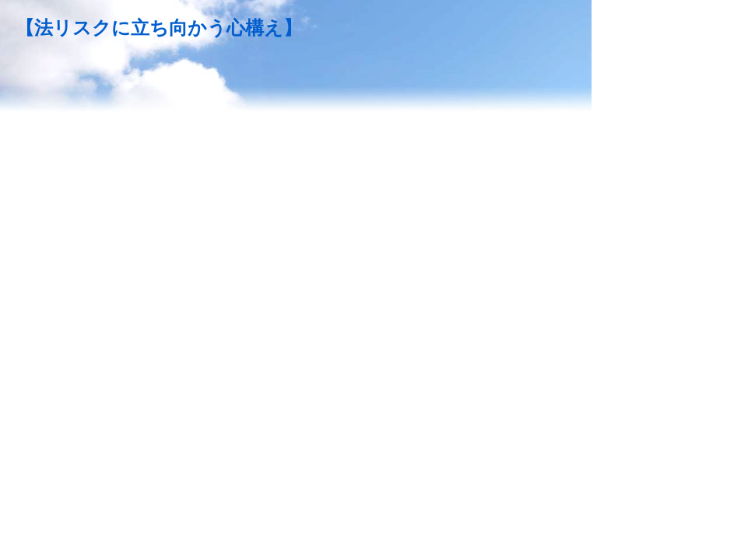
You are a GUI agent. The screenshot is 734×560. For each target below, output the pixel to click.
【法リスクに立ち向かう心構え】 (159, 28)
